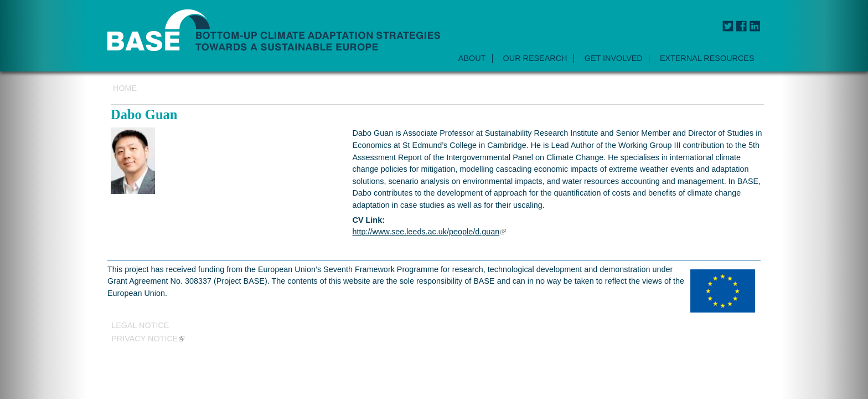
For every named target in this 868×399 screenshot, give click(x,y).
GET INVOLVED (614, 58)
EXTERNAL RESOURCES (707, 58)
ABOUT (472, 58)
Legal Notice (140, 325)
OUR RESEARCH (535, 58)
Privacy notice (148, 339)
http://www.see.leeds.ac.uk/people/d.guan (430, 232)
